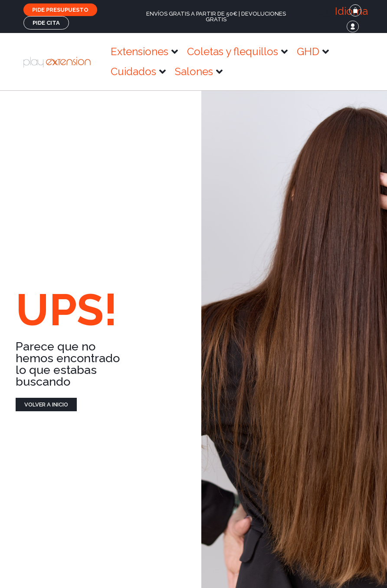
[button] (348, 11)
